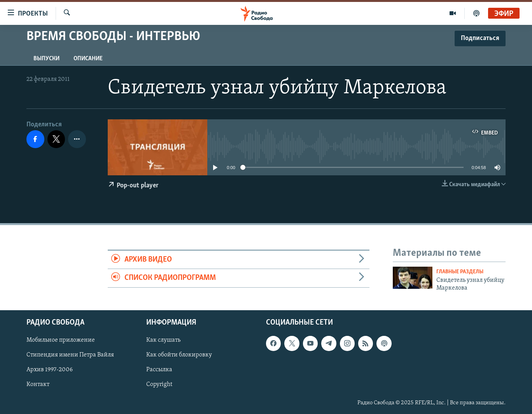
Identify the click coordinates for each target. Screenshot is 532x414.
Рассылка (159, 370)
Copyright (159, 384)
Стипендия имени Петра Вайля (70, 355)
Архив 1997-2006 (50, 370)
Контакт (38, 384)
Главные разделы (460, 272)
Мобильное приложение (61, 340)
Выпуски (46, 59)
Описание (88, 59)
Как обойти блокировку (179, 355)
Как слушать (163, 340)
